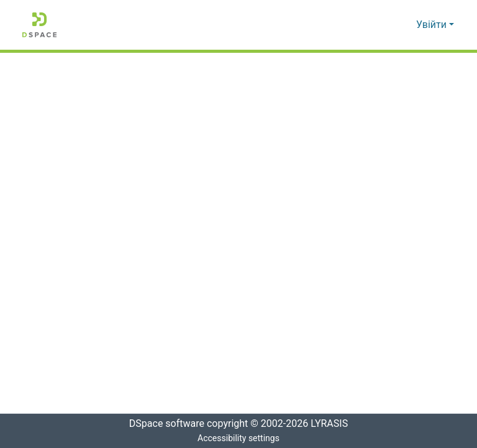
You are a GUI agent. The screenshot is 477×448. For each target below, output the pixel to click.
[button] (39, 25)
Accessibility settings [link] (238, 438)
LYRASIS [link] (333, 424)
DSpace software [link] (163, 424)
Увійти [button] (433, 25)
